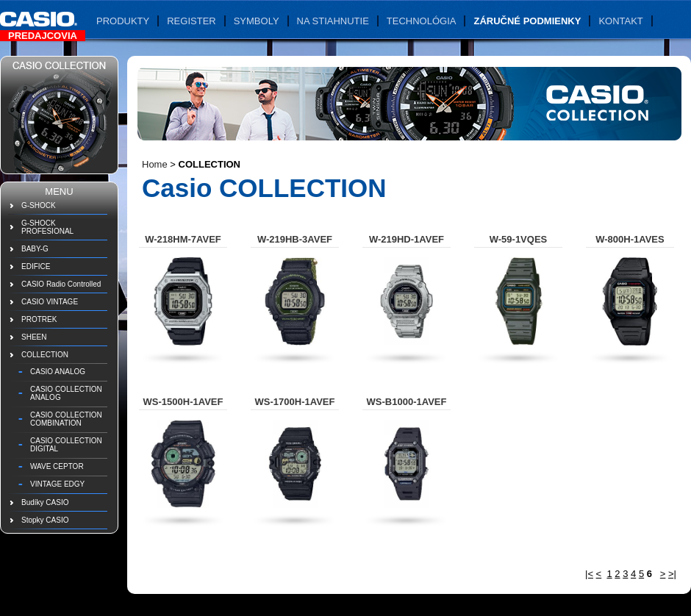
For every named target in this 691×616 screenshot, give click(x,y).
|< (589, 574)
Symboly (257, 21)
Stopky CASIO (45, 520)
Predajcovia (43, 36)
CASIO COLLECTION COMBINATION (66, 419)
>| (672, 574)
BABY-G (35, 249)
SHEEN (34, 337)
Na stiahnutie (333, 21)
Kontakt (620, 21)
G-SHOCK (39, 205)
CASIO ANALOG (58, 372)
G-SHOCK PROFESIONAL (47, 227)
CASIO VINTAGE (50, 302)
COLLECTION (45, 355)
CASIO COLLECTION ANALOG (66, 393)
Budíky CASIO (45, 502)
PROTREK (39, 319)
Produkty (123, 21)
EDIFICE (36, 266)
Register (191, 21)
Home (155, 164)
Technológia (422, 21)
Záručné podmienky (527, 21)
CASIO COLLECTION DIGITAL (66, 445)
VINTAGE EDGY (57, 484)
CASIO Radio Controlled (61, 284)
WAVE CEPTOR (57, 466)
